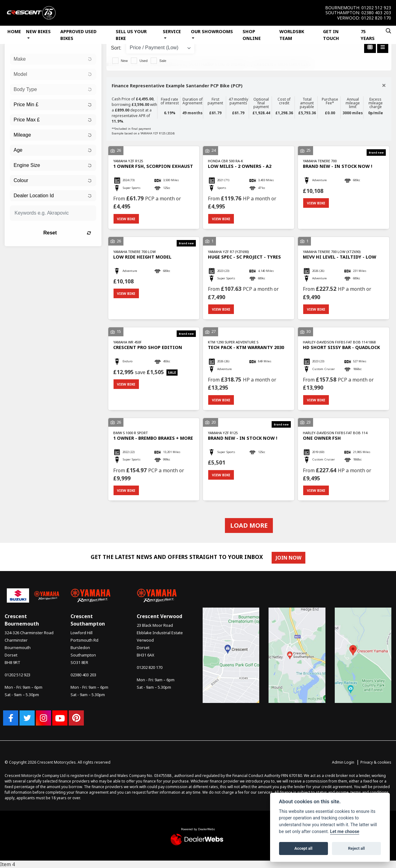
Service (172, 31)
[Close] (384, 85)
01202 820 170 (376, 18)
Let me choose (345, 832)
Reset (67, 233)
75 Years (368, 35)
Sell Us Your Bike (131, 35)
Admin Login (343, 763)
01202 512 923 (376, 8)
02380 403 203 (376, 13)
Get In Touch (331, 35)
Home (14, 31)
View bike (126, 219)
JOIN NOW (288, 558)
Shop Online (252, 35)
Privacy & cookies (376, 763)
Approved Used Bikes (78, 35)
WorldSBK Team (292, 35)
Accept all (303, 848)
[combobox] (53, 59)
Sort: (116, 48)
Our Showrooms (212, 31)
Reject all (356, 848)
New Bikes (38, 31)
